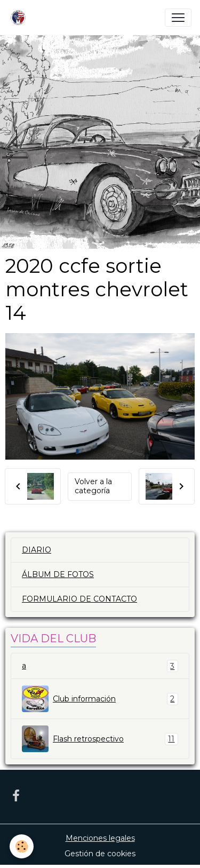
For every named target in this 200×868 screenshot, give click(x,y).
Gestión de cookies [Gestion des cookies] (100, 854)
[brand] (20, 18)
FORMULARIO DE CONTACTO (79, 599)
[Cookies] (22, 846)
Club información (100, 699)
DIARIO (37, 550)
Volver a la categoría (93, 486)
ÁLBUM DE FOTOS (58, 574)
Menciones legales (100, 838)
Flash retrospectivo (100, 739)
